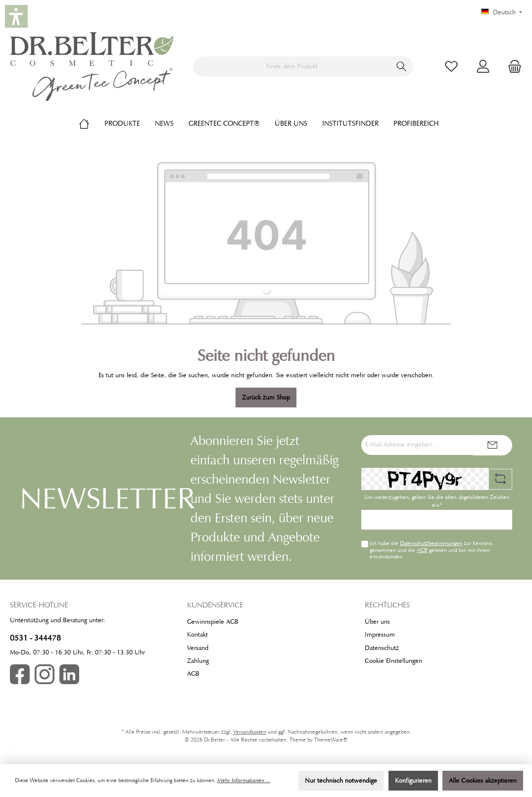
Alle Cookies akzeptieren (483, 781)
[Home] (92, 123)
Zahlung (198, 661)
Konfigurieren (413, 781)
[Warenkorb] (512, 67)
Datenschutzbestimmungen (431, 543)
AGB (422, 550)
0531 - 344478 (35, 638)
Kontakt (197, 635)
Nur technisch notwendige (341, 781)
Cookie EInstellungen (393, 661)
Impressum (380, 635)
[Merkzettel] (451, 67)
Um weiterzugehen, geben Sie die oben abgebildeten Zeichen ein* (437, 501)
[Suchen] (402, 67)
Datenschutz (382, 648)
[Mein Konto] (483, 67)
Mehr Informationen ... (244, 780)
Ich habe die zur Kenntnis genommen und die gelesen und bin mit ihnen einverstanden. (431, 549)
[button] (16, 16)
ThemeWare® (331, 740)
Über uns (377, 622)
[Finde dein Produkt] (292, 67)
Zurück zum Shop (266, 398)
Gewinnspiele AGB (213, 622)
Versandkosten (250, 732)
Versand (198, 648)
